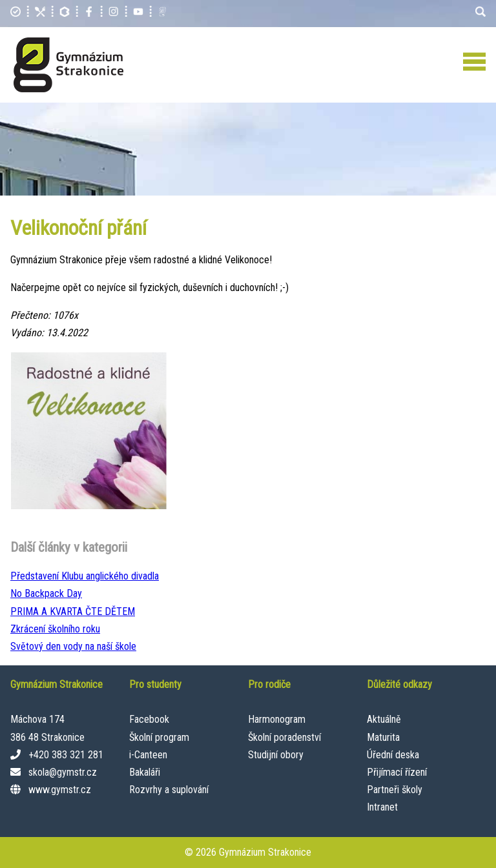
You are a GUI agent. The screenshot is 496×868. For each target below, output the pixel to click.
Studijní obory (276, 755)
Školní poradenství (284, 737)
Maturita (383, 737)
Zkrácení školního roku (55, 629)
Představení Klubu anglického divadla (85, 576)
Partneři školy (395, 790)
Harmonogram (277, 719)
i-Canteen (148, 755)
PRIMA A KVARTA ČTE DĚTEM (73, 611)
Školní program (159, 737)
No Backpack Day (46, 593)
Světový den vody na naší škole (73, 646)
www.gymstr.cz (60, 790)
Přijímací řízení (397, 772)
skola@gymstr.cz (63, 772)
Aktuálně (384, 719)
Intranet (382, 807)
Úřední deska (393, 755)
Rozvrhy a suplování (169, 790)
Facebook (149, 719)
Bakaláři (145, 772)
